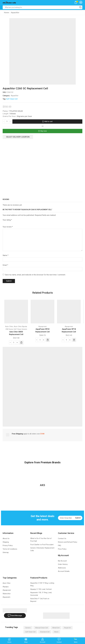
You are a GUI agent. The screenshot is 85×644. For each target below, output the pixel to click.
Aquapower (43, 326)
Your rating (7, 220)
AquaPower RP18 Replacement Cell (69, 330)
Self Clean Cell (12, 99)
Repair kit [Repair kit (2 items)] (67, 628)
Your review (8, 227)
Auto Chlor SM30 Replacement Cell (16, 333)
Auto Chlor (9, 326)
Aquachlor (15, 13)
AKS (42, 485)
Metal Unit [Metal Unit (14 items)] (56, 628)
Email (5, 265)
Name (6, 255)
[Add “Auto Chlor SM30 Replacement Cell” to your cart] (21, 343)
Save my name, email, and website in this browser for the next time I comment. (35, 275)
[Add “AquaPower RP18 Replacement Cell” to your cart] (74, 340)
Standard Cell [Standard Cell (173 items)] (45, 632)
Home (6, 13)
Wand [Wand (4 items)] (56, 632)
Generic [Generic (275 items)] (28, 628)
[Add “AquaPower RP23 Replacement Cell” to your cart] (48, 340)
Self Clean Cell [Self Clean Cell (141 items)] (30, 632)
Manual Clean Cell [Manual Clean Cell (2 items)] (42, 628)
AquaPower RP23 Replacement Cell (42, 330)
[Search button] (80, 7)
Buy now (44, 131)
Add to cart (48, 121)
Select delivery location (18, 137)
